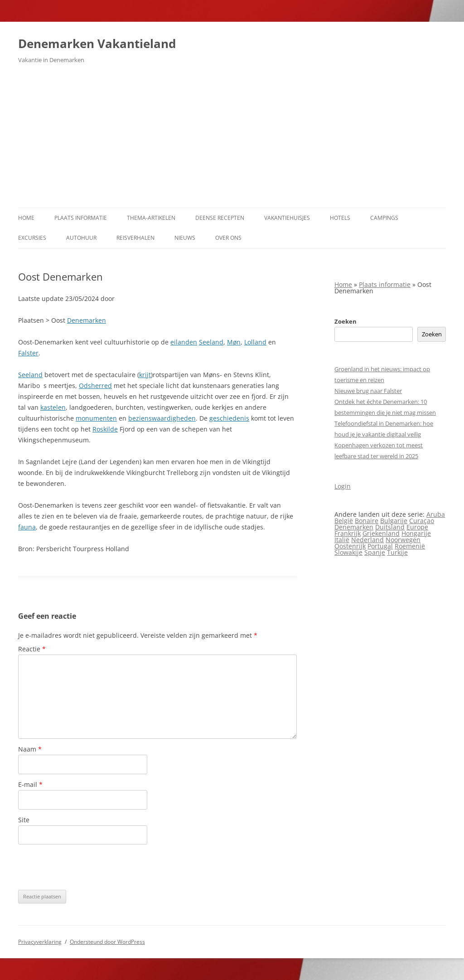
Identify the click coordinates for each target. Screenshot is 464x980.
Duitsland (390, 527)
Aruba (436, 514)
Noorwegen (403, 540)
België (344, 521)
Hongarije (416, 533)
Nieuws (185, 238)
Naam (30, 749)
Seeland (211, 342)
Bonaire (367, 521)
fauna (27, 527)
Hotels (340, 218)
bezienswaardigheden (162, 418)
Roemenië (410, 546)
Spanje (375, 552)
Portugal (380, 546)
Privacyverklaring (40, 942)
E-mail (30, 784)
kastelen (53, 407)
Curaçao (422, 521)
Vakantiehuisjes (287, 218)
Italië (342, 540)
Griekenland (381, 533)
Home (26, 218)
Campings (384, 218)
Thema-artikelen (151, 218)
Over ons (228, 238)
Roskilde (105, 429)
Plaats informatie (81, 218)
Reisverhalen (135, 238)
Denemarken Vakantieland (97, 44)
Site (24, 820)
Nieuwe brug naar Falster (368, 391)
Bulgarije (394, 521)
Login (343, 486)
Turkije (397, 552)
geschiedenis (229, 418)
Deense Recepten (220, 218)
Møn (234, 342)
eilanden (184, 342)
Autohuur (81, 238)
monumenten (96, 418)
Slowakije (348, 552)
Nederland (367, 540)
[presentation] (87, 867)
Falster (28, 353)
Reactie (32, 649)
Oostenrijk (350, 546)
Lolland (255, 342)
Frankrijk (348, 533)
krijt (145, 375)
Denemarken (87, 320)
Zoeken (346, 321)
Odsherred (95, 386)
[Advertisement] (232, 140)
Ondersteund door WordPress (107, 942)
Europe (417, 527)
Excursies (32, 238)
